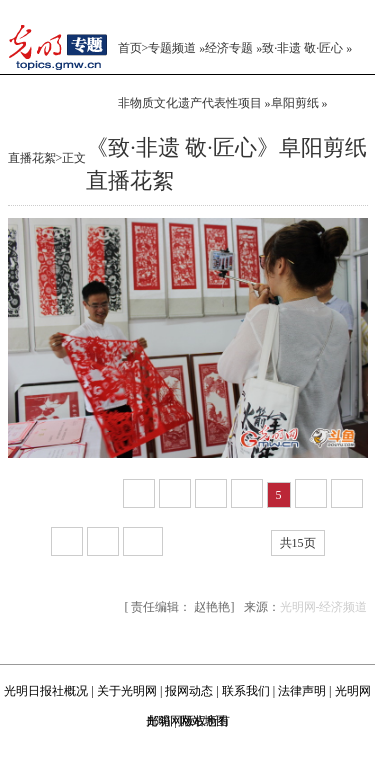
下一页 (194, 543)
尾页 (246, 543)
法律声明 (302, 691)
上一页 (92, 495)
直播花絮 (32, 158)
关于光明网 (127, 691)
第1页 (37, 495)
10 (143, 541)
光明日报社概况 (46, 691)
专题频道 (172, 48)
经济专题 (229, 48)
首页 (130, 48)
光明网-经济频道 (324, 607)
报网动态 (189, 691)
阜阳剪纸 (295, 103)
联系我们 (246, 691)
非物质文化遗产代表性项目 (190, 103)
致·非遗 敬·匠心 (302, 48)
